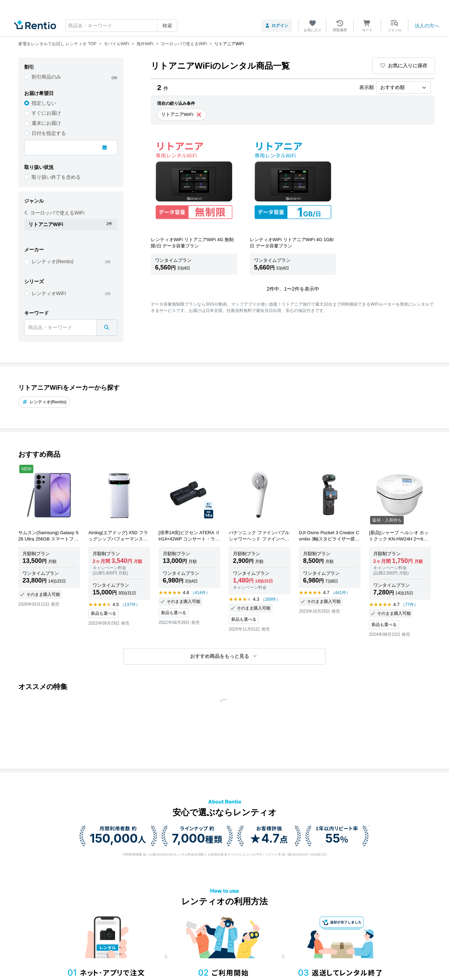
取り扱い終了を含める (56, 177)
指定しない (44, 103)
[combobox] (121, 26)
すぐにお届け (46, 113)
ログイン (277, 26)
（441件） (341, 593)
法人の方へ (427, 26)
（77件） (410, 605)
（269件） (270, 599)
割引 (29, 67)
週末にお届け (46, 123)
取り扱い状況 (39, 167)
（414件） (200, 593)
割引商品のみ (46, 77)
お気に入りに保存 (404, 66)
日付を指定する (49, 133)
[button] (224, 656)
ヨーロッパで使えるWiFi (54, 213)
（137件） (130, 605)
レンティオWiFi (49, 293)
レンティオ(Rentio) (53, 261)
